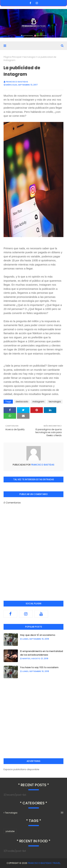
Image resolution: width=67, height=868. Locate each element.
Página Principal (12, 57)
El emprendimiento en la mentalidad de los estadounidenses (41, 653)
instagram (38, 402)
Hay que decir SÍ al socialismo (38, 635)
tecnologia (29, 57)
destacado (22, 402)
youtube (10, 831)
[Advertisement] (33, 718)
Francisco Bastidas (17, 82)
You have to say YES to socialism (39, 667)
